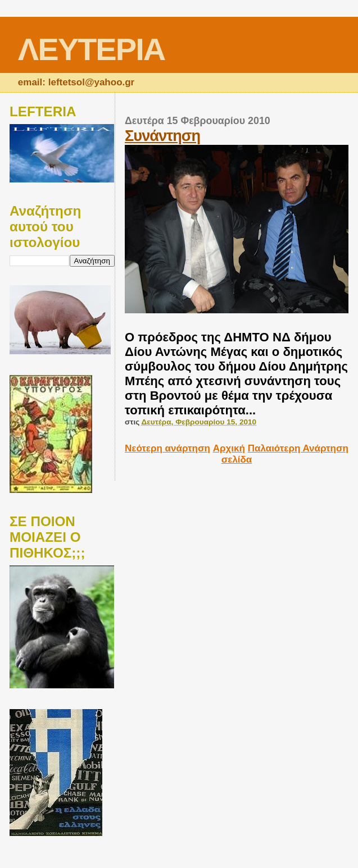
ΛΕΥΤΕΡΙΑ (91, 49)
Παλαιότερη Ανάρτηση (298, 448)
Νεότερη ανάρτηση (167, 448)
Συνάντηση (162, 136)
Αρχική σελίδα (233, 454)
